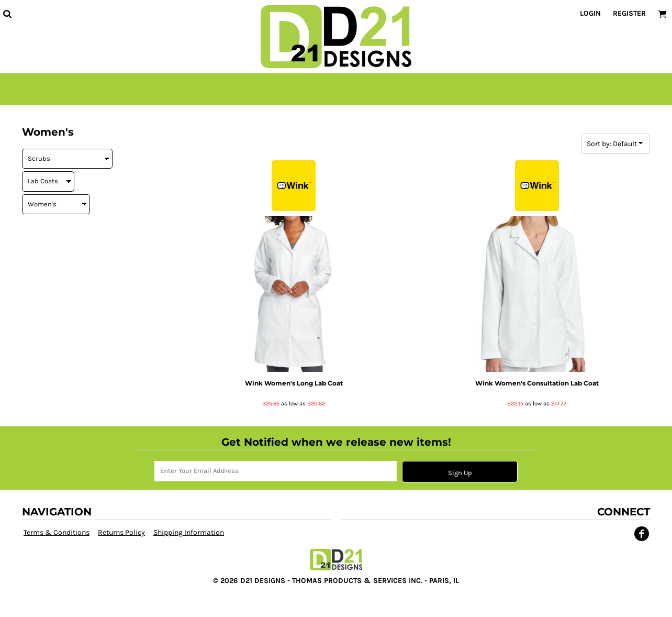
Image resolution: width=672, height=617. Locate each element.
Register (629, 13)
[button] (7, 14)
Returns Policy (121, 532)
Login (590, 13)
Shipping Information (189, 532)
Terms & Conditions (57, 532)
